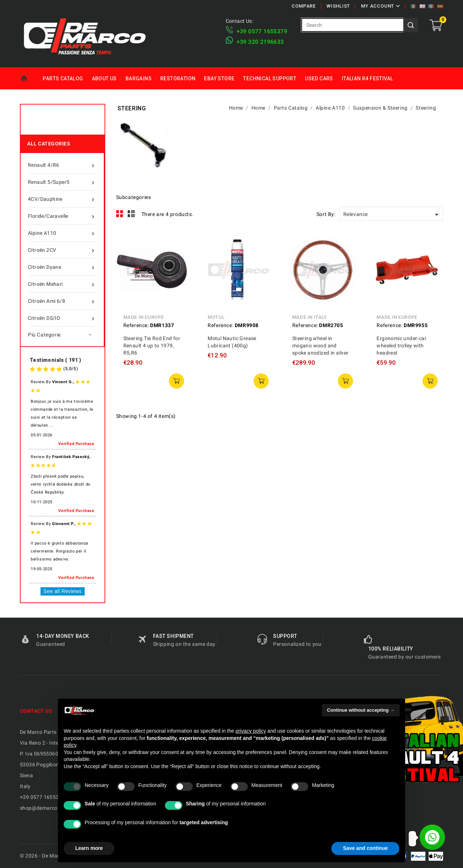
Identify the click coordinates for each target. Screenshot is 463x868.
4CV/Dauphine (62, 199)
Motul (216, 317)
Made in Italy (310, 317)
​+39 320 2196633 (260, 42)
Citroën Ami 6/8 (62, 301)
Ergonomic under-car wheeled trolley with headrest (402, 346)
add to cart (177, 381)
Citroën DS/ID (62, 318)
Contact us (36, 711)
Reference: (136, 325)
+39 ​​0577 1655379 (262, 31)
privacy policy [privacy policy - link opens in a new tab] (251, 731)
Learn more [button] (89, 848)
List (131, 214)
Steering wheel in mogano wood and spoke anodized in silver (320, 346)
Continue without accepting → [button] (361, 710)
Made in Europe (144, 317)
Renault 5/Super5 (62, 182)
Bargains (139, 79)
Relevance (392, 215)
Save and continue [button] (365, 848)
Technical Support (270, 79)
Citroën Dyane (62, 267)
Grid (120, 214)
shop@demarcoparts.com (51, 808)
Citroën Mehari (62, 284)
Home (29, 79)
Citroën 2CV (62, 250)
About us (104, 79)
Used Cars (319, 79)
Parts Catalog (63, 79)
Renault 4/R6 (62, 165)
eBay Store (219, 79)
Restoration (178, 79)
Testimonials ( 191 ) (55, 360)
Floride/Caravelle (62, 216)
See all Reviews (63, 591)
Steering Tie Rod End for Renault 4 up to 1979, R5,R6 (152, 346)
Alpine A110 (62, 233)
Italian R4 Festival (368, 79)
